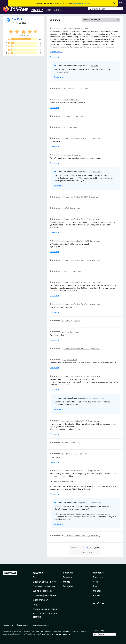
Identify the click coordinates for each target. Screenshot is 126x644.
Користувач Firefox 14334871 (76, 282)
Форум (37, 604)
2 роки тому (83, 89)
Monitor (97, 591)
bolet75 (67, 321)
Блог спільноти (41, 600)
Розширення (37, 10)
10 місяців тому (97, 398)
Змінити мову (99, 631)
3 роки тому (94, 197)
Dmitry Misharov (70, 89)
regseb (22, 23)
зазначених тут (28, 631)
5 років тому (95, 376)
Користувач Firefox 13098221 (76, 536)
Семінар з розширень (44, 586)
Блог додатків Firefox (44, 582)
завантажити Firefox (81, 3)
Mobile (67, 582)
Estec (66, 443)
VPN (95, 582)
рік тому (84, 28)
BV (65, 127)
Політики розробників (45, 595)
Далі (97, 548)
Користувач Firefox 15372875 (76, 470)
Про (35, 577)
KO (65, 360)
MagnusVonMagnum (72, 28)
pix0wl (66, 208)
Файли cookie (23, 625)
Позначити (54, 57)
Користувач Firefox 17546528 (76, 241)
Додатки (38, 573)
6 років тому (95, 536)
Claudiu (67, 271)
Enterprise (68, 586)
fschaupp (67, 155)
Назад (74, 548)
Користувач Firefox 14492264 (76, 260)
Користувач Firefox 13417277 (76, 197)
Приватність (8, 625)
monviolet (67, 116)
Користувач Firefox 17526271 (76, 219)
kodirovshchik (69, 454)
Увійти (120, 3)
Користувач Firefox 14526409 (76, 376)
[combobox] (106, 9)
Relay (96, 586)
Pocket (97, 595)
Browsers (98, 577)
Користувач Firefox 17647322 (76, 304)
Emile (66, 100)
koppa (66, 332)
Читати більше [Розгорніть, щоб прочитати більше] (56, 52)
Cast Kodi (17, 19)
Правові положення (40, 625)
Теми (48, 10)
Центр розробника (43, 591)
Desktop (67, 577)
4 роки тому (76, 271)
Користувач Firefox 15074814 (76, 349)
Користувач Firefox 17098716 (76, 421)
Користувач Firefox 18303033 (76, 138)
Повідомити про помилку (46, 609)
